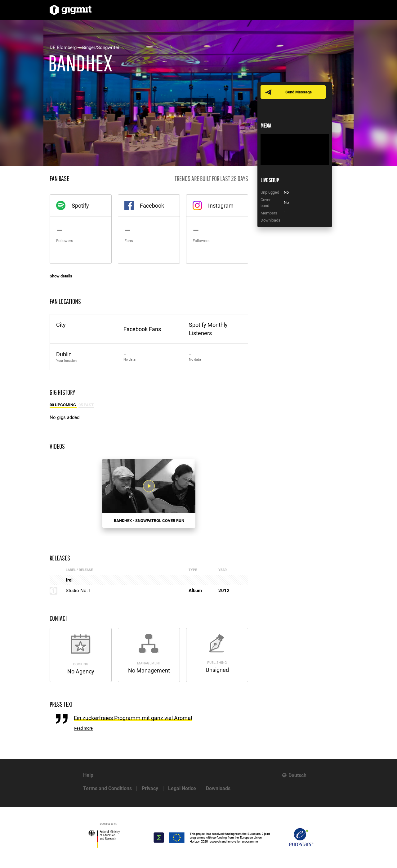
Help (88, 775)
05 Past (86, 405)
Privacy (150, 788)
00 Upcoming (63, 405)
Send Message (299, 92)
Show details (61, 276)
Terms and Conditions (107, 788)
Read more (83, 728)
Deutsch (297, 775)
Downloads (218, 788)
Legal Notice (182, 788)
